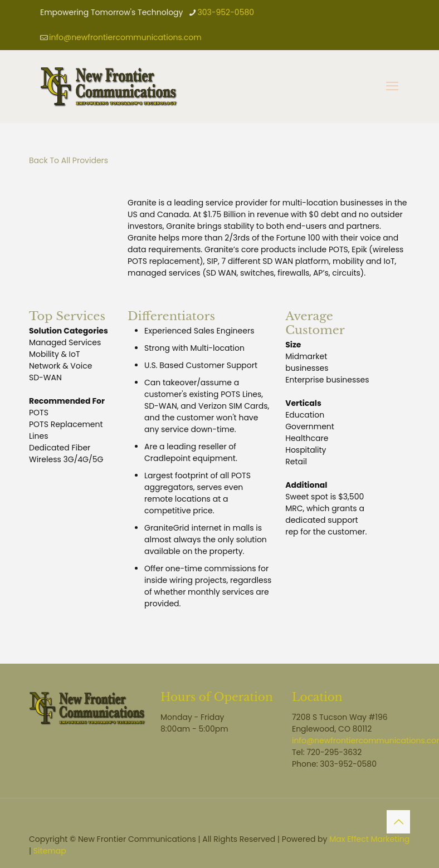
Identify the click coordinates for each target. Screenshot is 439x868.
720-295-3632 (334, 752)
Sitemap (50, 851)
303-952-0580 (348, 764)
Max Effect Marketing (369, 839)
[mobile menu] (392, 86)
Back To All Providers (69, 160)
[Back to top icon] (398, 822)
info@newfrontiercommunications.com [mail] (125, 37)
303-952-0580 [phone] (226, 12)
